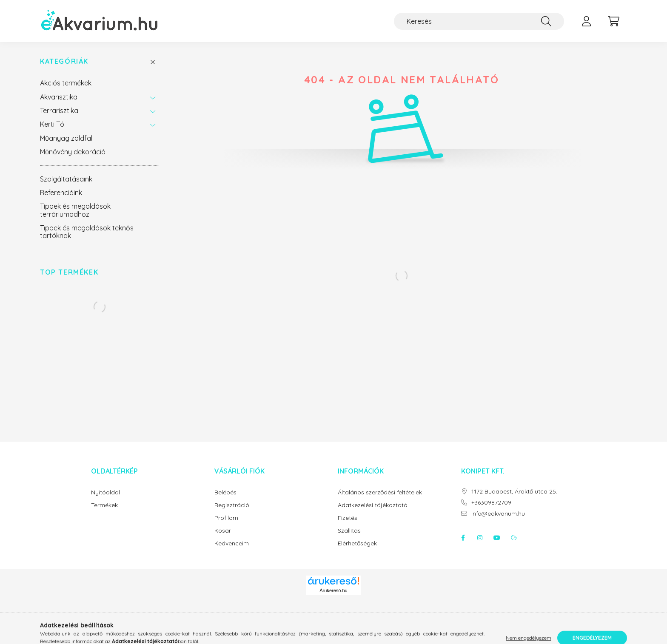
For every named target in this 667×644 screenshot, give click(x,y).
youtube (497, 538)
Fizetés (348, 518)
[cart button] (613, 21)
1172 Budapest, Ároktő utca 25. (514, 492)
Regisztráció (232, 505)
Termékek (104, 505)
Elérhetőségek (357, 543)
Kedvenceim (232, 543)
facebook (463, 538)
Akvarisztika (59, 97)
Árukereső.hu (333, 590)
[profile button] (586, 21)
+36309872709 (491, 503)
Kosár (223, 531)
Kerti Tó (52, 124)
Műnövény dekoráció (73, 152)
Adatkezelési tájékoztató (373, 505)
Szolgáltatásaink (66, 179)
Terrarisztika (59, 111)
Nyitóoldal (105, 492)
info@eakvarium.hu (498, 514)
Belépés (225, 492)
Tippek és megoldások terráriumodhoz (75, 210)
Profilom (226, 518)
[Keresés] (479, 21)
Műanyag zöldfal (66, 138)
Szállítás (349, 531)
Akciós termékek (66, 83)
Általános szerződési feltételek (380, 492)
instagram (480, 538)
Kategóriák (64, 61)
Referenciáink (61, 193)
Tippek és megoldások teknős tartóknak (87, 232)
